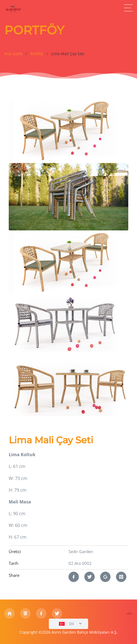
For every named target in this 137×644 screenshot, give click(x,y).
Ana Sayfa (13, 54)
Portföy (37, 54)
